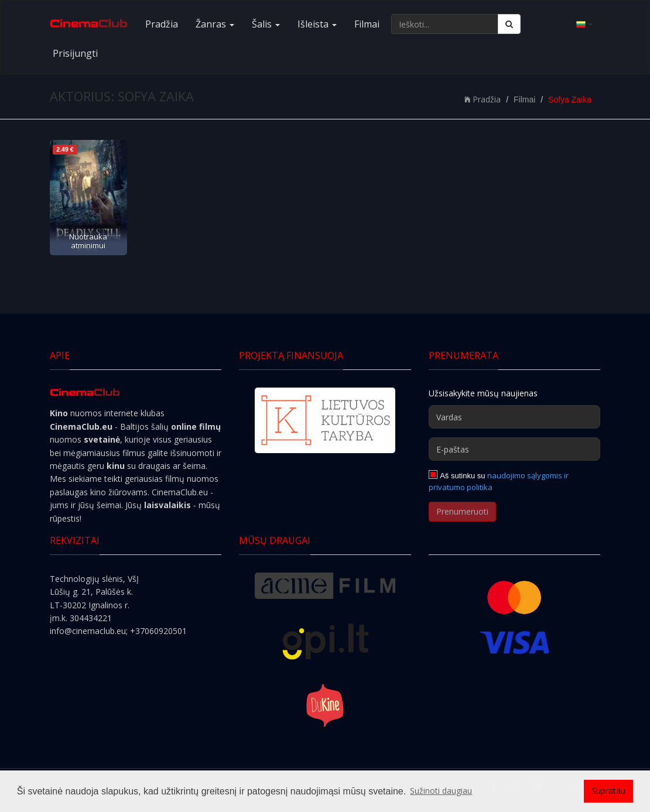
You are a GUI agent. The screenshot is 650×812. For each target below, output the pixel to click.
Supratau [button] (608, 791)
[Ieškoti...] (445, 24)
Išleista (317, 24)
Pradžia (162, 24)
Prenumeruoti (462, 511)
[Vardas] (514, 417)
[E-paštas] (514, 449)
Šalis (266, 24)
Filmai (367, 24)
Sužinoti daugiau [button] (441, 791)
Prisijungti (75, 53)
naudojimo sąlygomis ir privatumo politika (499, 481)
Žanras (215, 24)
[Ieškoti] (509, 24)
